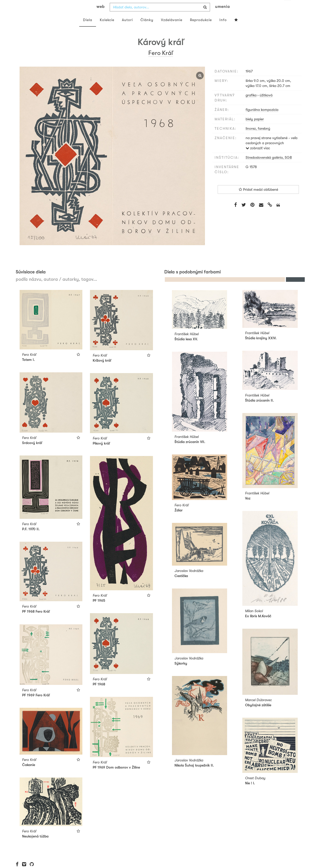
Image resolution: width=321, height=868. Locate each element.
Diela (88, 30)
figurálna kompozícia (262, 120)
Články (147, 30)
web (101, 17)
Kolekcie (107, 30)
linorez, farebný (258, 139)
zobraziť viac (258, 158)
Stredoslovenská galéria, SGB (269, 168)
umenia (222, 17)
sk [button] (287, 8)
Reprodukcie (201, 30)
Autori (127, 30)
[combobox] (160, 17)
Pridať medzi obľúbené (258, 200)
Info (223, 30)
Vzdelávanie (172, 30)
